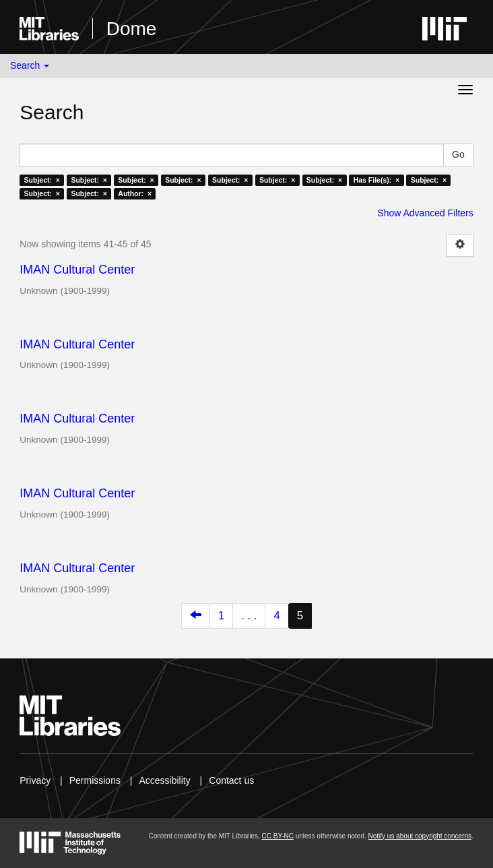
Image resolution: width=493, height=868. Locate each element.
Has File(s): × (377, 180)
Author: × (135, 193)
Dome (132, 29)
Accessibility (164, 780)
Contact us (231, 780)
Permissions (95, 780)
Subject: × (42, 180)
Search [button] (30, 65)
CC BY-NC (277, 836)
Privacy (35, 780)
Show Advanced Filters (425, 213)
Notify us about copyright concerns (420, 836)
